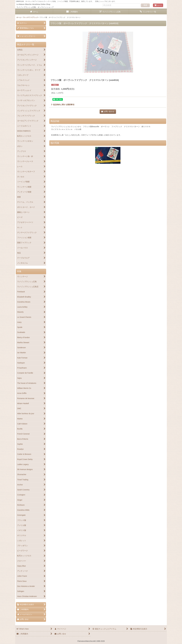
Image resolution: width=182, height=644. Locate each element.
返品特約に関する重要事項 (63, 105)
